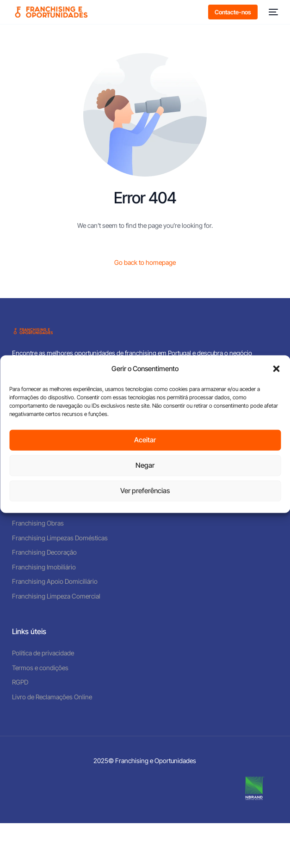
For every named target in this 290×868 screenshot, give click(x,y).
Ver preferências (145, 491)
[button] (276, 369)
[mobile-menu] (272, 12)
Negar (145, 465)
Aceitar (145, 440)
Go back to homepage (145, 262)
